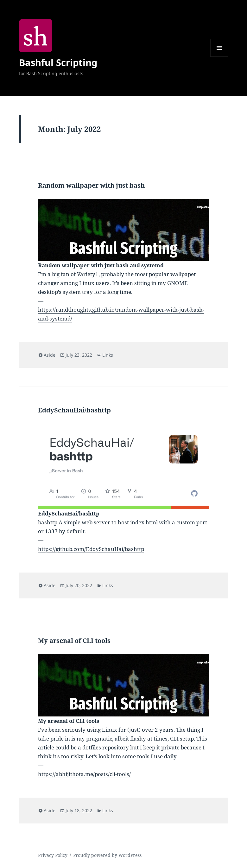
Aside (50, 355)
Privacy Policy (53, 855)
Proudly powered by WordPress (107, 855)
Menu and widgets (219, 57)
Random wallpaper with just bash (91, 185)
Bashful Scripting (58, 62)
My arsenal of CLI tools (74, 641)
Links (108, 355)
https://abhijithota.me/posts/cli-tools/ (84, 774)
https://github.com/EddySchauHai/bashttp (91, 549)
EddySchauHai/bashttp (74, 410)
